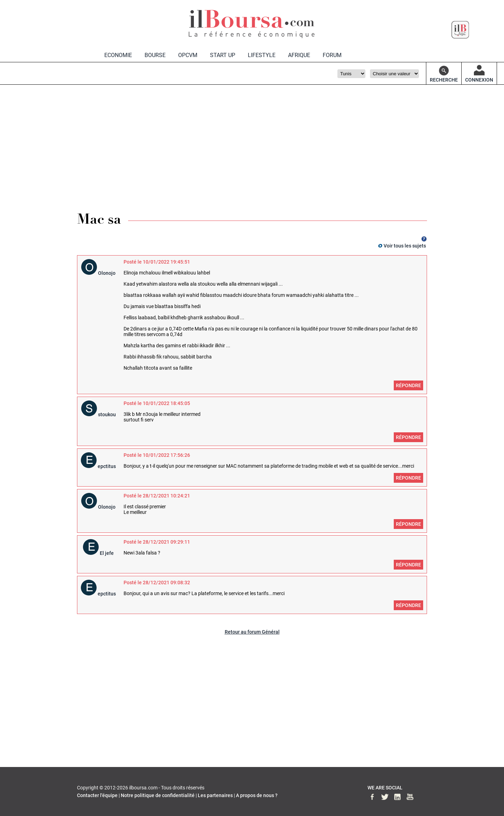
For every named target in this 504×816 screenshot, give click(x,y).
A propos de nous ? (257, 795)
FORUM (332, 55)
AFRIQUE (299, 55)
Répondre (408, 385)
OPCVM (188, 55)
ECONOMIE (118, 55)
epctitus (107, 466)
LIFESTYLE (262, 55)
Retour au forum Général (252, 632)
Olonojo (107, 273)
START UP (223, 55)
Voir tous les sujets (405, 246)
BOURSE (155, 55)
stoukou (107, 414)
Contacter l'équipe (97, 795)
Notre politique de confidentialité (158, 795)
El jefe (107, 553)
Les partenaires (215, 795)
